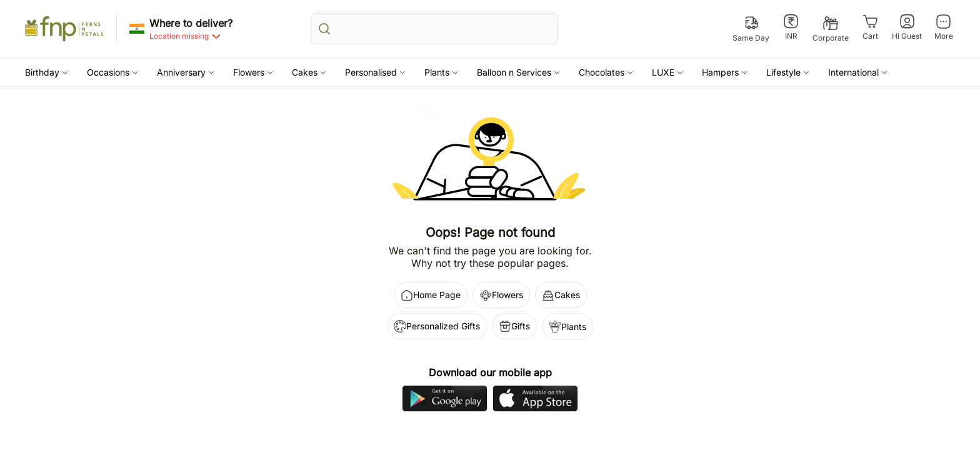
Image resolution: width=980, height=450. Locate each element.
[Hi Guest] (907, 27)
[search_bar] (434, 29)
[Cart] (870, 27)
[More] (943, 27)
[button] (47, 72)
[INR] (791, 27)
